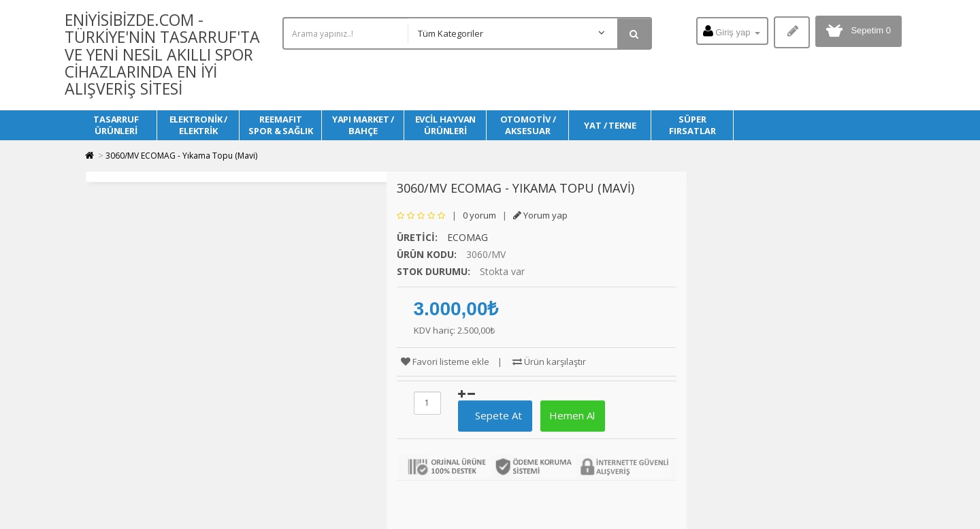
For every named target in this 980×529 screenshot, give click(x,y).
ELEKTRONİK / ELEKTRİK (199, 125)
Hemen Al (571, 415)
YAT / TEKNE (610, 125)
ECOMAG (468, 237)
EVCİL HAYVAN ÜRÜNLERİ (446, 125)
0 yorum (479, 215)
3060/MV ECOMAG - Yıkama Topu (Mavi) (181, 156)
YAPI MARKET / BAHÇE (363, 125)
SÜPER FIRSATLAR (692, 125)
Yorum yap (540, 215)
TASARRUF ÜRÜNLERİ (116, 125)
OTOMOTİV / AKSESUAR (528, 125)
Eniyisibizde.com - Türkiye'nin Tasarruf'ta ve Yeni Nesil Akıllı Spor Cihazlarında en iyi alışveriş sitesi (162, 54)
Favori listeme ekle (445, 362)
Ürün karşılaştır (549, 362)
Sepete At (493, 415)
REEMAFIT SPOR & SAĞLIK (281, 125)
